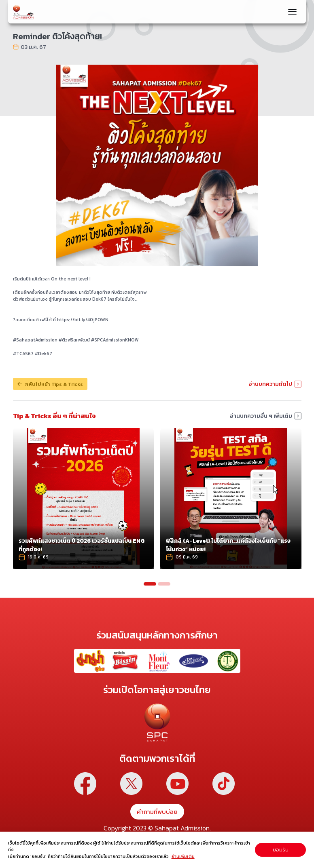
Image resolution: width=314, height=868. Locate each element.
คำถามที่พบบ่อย (157, 811)
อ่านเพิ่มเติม (183, 856)
